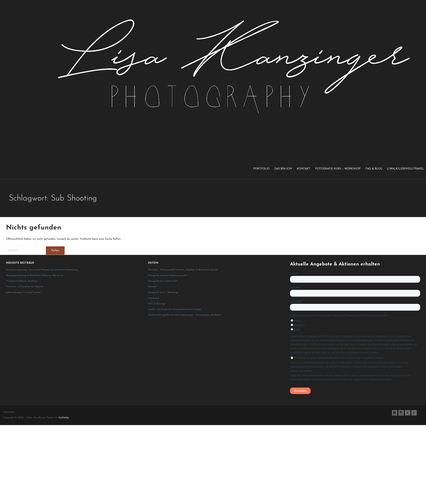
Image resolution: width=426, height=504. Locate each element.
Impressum (154, 298)
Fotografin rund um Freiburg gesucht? (168, 275)
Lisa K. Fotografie (395, 413)
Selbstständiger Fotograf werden (23, 292)
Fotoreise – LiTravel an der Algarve (25, 287)
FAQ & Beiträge (157, 304)
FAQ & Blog (374, 169)
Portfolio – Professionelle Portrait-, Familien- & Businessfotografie (183, 270)
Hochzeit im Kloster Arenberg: (22, 281)
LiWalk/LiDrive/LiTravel (406, 169)
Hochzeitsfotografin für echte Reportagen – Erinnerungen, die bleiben (185, 315)
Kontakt (304, 169)
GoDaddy (64, 418)
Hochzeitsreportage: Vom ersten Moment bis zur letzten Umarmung (42, 270)
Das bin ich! (283, 169)
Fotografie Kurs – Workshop (338, 169)
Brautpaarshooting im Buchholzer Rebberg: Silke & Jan (35, 275)
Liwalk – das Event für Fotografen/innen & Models (175, 309)
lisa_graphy (401, 413)
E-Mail (408, 413)
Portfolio (261, 169)
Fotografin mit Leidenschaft (163, 281)
